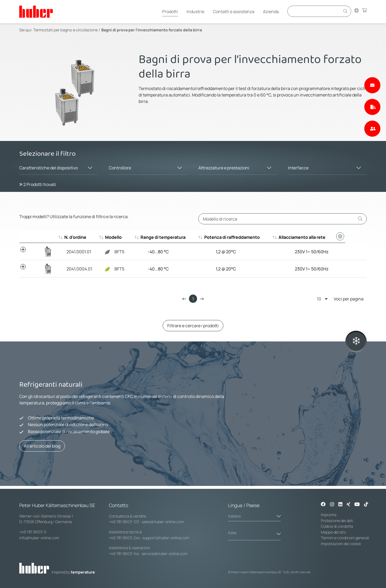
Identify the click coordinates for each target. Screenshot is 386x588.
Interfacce (298, 168)
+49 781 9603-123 (124, 522)
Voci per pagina (340, 299)
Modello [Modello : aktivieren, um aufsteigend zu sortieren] (117, 237)
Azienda (271, 12)
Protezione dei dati (337, 521)
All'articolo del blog (42, 446)
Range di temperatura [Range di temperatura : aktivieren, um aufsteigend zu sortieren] (169, 237)
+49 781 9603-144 (124, 554)
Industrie (195, 12)
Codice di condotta (337, 526)
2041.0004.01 (77, 269)
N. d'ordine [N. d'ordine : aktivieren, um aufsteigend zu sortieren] (75, 237)
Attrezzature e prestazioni (224, 168)
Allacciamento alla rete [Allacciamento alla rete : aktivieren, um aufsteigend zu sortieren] (318, 237)
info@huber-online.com (39, 538)
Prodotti (170, 12)
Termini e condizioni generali (345, 538)
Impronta (329, 515)
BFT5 (116, 252)
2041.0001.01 (77, 252)
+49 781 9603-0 (33, 532)
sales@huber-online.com (163, 522)
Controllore (120, 168)
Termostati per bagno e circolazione (65, 30)
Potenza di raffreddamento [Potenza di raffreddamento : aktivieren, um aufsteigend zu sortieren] (242, 237)
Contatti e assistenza (234, 12)
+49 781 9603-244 (124, 538)
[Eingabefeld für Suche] (315, 11)
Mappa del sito (333, 532)
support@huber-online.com (166, 538)
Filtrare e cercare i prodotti (193, 326)
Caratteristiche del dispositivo (49, 168)
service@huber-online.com (164, 554)
